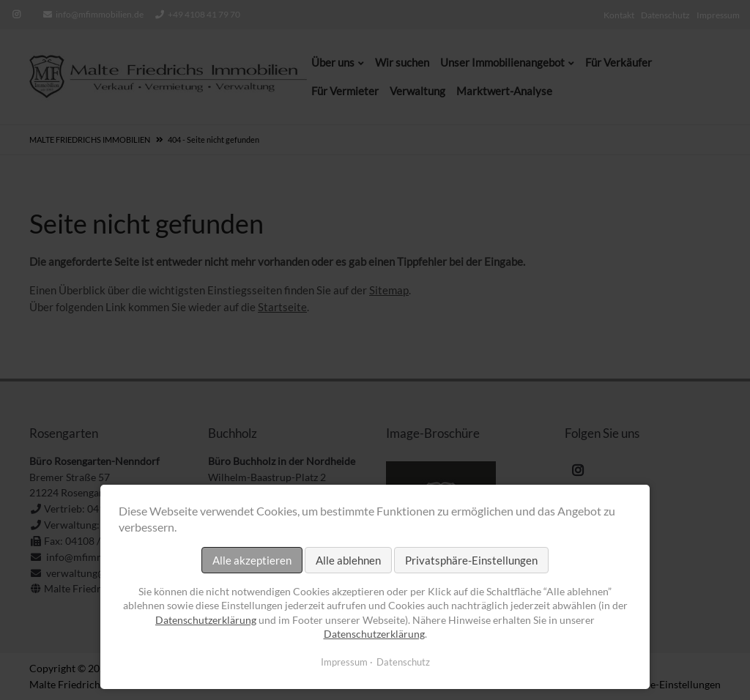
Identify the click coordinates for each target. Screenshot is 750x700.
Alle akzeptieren (252, 560)
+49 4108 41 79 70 (204, 14)
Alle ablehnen (348, 560)
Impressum (344, 662)
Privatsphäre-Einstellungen (471, 560)
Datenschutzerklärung (206, 620)
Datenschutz (403, 662)
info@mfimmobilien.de (100, 14)
